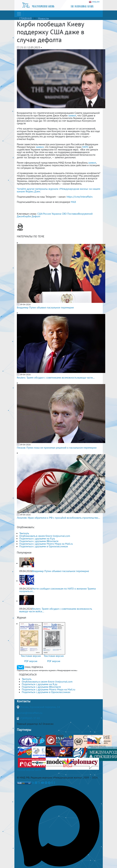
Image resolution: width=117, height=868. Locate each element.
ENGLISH (94, 2)
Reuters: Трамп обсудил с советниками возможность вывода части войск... (56, 610)
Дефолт (36, 216)
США (40, 214)
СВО (64, 214)
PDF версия (31, 661)
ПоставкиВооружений (80, 214)
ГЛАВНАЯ (26, 18)
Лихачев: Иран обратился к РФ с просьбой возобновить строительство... (58, 518)
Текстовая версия (31, 656)
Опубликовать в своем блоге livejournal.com (45, 536)
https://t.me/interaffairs (80, 197)
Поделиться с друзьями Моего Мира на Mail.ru (46, 544)
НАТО (85, 147)
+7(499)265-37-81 (30, 718)
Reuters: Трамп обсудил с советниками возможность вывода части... (56, 378)
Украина (56, 214)
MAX (73, 202)
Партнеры (24, 730)
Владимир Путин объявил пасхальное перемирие (45, 307)
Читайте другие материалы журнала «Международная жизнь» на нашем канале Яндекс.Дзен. (58, 190)
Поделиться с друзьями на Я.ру (37, 538)
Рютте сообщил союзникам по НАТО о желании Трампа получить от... (58, 590)
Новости (43, 18)
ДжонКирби (24, 216)
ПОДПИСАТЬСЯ (28, 674)
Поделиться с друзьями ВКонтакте (39, 541)
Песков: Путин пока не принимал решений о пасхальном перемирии (57, 448)
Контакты (24, 701)
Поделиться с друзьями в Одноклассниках (44, 546)
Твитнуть (24, 533)
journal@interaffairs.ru (30, 713)
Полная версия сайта (29, 770)
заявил (72, 115)
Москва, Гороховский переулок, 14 (40, 707)
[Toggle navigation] (19, 14)
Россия (47, 214)
